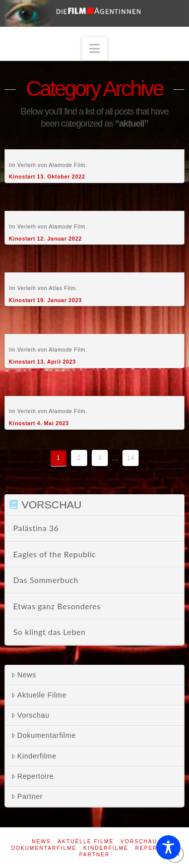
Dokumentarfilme (43, 735)
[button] (95, 49)
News (24, 675)
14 (131, 458)
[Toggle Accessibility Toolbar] (168, 847)
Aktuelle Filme (39, 695)
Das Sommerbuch (46, 580)
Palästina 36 (36, 528)
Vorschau (30, 715)
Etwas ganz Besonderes (57, 606)
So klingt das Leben (49, 632)
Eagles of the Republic (54, 554)
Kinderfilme (34, 756)
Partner (27, 796)
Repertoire (32, 776)
